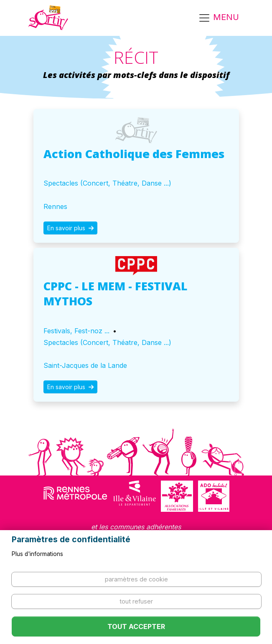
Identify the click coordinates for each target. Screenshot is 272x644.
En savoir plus (70, 228)
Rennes (55, 206)
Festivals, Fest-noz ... (76, 331)
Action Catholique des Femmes (134, 154)
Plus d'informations (37, 554)
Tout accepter (136, 626)
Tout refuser (136, 601)
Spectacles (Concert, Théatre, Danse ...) (107, 183)
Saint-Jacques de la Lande (85, 365)
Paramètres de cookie (136, 579)
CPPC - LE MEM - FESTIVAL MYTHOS (116, 294)
